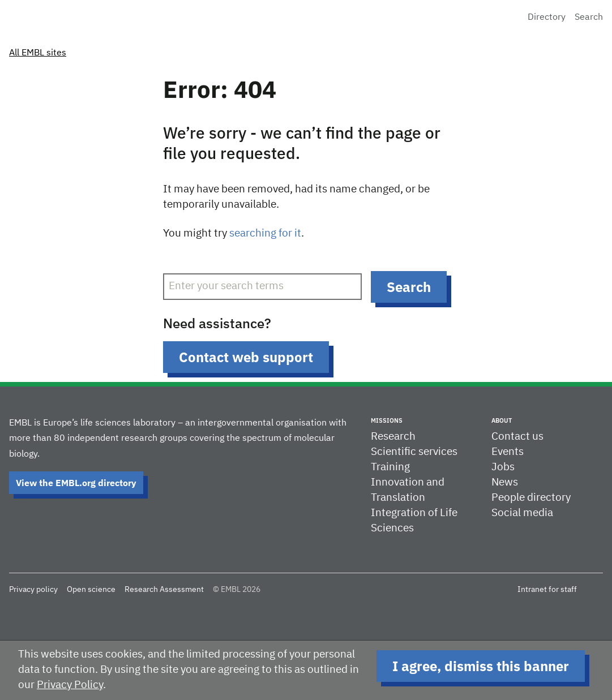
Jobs (503, 467)
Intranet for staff (547, 590)
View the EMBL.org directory (76, 483)
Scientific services (414, 452)
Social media (522, 513)
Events (508, 452)
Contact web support (246, 357)
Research (393, 437)
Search (589, 18)
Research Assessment (164, 590)
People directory (531, 498)
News (505, 482)
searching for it (265, 233)
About (502, 420)
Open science (91, 590)
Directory (547, 18)
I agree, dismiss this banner (481, 666)
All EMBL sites (38, 53)
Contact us (517, 437)
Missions (387, 420)
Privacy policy (33, 590)
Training (390, 467)
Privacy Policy (70, 685)
